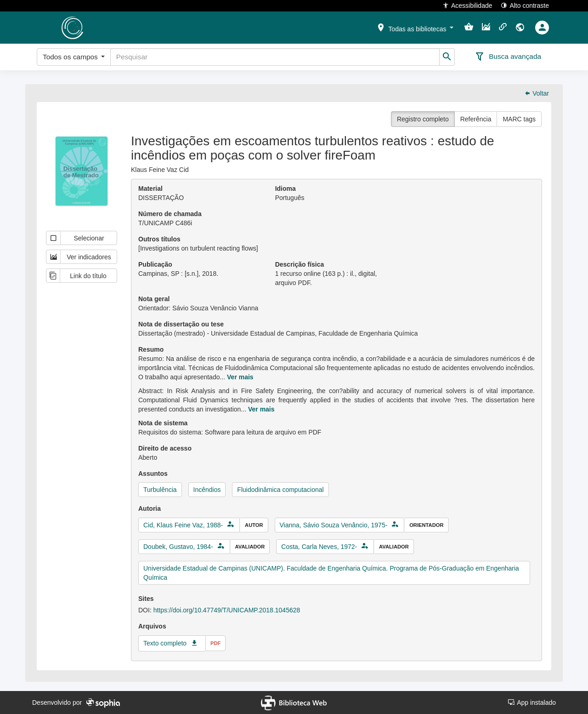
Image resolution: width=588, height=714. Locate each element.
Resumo (151, 349)
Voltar (537, 93)
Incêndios (207, 490)
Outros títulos (159, 239)
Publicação (155, 264)
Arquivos (152, 626)
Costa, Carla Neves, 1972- (319, 547)
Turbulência (160, 490)
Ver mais (240, 377)
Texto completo (165, 643)
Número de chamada (170, 214)
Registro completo (423, 119)
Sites (146, 599)
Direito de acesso (165, 448)
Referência (476, 119)
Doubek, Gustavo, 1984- (178, 547)
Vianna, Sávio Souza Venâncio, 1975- (334, 525)
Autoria (150, 508)
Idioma (286, 188)
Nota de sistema (163, 423)
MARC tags (519, 119)
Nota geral (154, 299)
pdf (215, 643)
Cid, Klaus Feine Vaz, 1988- (183, 525)
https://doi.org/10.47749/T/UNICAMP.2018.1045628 (227, 610)
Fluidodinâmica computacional (280, 490)
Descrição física (300, 264)
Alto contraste (525, 5)
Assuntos (153, 474)
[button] (415, 27)
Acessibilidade (467, 5)
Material (150, 188)
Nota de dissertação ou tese (181, 324)
